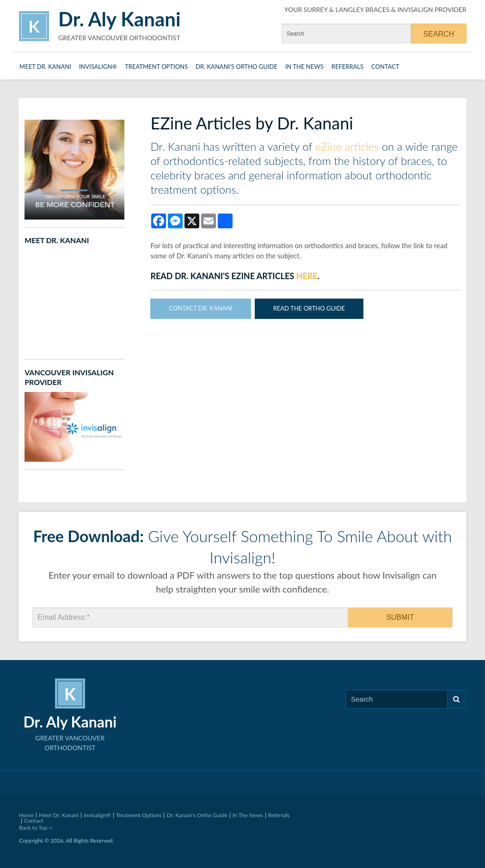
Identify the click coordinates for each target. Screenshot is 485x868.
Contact (385, 67)
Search (456, 699)
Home (26, 815)
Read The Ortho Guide (309, 308)
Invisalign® (98, 67)
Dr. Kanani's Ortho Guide (236, 67)
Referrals (347, 67)
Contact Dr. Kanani (201, 308)
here (307, 276)
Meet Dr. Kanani (45, 67)
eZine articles (347, 146)
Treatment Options (156, 67)
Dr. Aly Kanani (120, 19)
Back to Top (36, 828)
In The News (304, 67)
